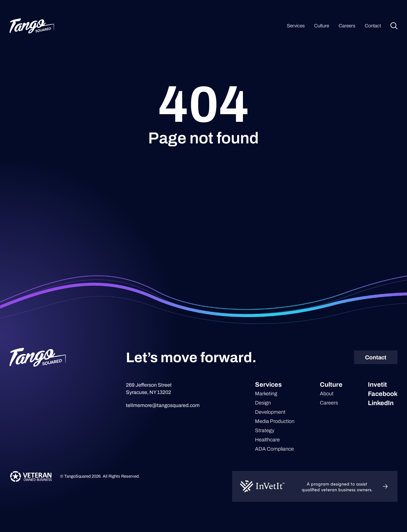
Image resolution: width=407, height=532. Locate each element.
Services (296, 26)
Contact (373, 26)
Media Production (275, 421)
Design (263, 403)
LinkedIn (381, 403)
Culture (322, 26)
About (327, 394)
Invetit (377, 384)
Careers (347, 26)
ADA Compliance (274, 449)
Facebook (383, 394)
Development (270, 412)
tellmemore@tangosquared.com (163, 405)
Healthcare (267, 440)
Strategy (265, 430)
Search (394, 26)
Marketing (266, 394)
